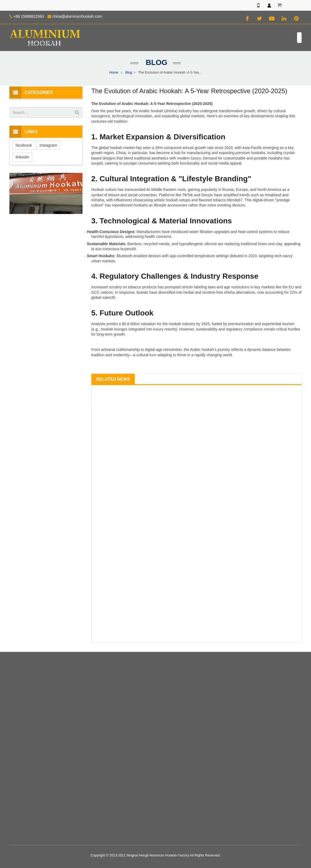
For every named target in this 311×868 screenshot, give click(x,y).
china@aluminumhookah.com (77, 16)
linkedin (22, 157)
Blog (156, 62)
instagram (48, 145)
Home (114, 72)
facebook (24, 145)
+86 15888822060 (29, 16)
